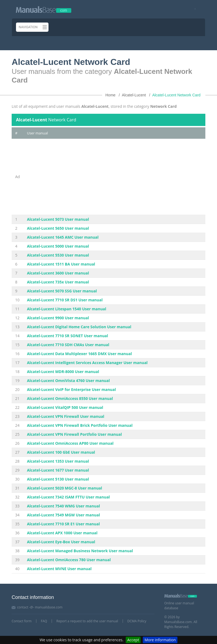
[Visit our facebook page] (193, 9)
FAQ (44, 621)
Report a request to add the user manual (87, 621)
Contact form (22, 621)
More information (160, 640)
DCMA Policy (137, 621)
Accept (133, 640)
